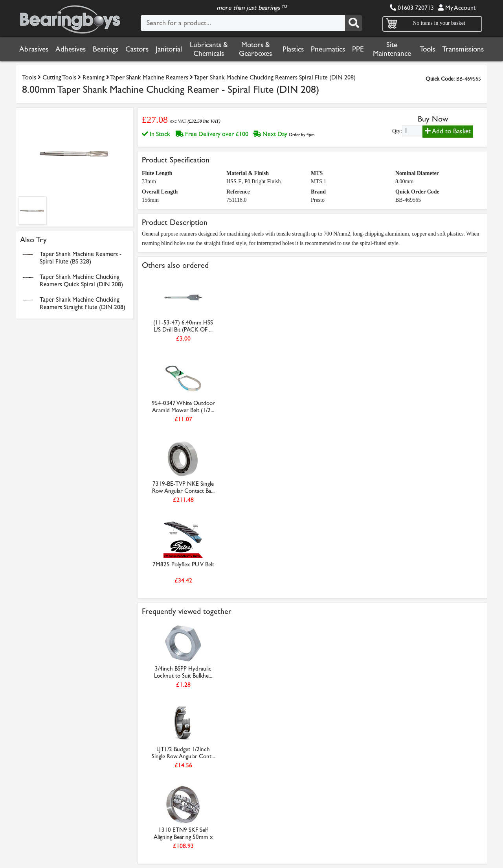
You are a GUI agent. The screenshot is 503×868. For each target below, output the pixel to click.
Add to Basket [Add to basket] (448, 131)
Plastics (293, 49)
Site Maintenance (392, 49)
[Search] (354, 23)
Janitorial (169, 49)
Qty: (397, 131)
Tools (427, 49)
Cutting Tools (59, 77)
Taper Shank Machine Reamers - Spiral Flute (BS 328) (81, 258)
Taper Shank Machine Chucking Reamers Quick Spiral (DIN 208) (81, 280)
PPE (358, 49)
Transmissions (463, 49)
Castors (137, 49)
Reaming (94, 77)
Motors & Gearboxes (255, 49)
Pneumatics (328, 49)
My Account (457, 8)
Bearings (106, 49)
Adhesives (71, 49)
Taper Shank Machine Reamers (149, 77)
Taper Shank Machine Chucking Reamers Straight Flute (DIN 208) (83, 303)
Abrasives (34, 49)
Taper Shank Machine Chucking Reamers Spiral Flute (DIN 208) (275, 77)
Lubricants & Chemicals (209, 49)
